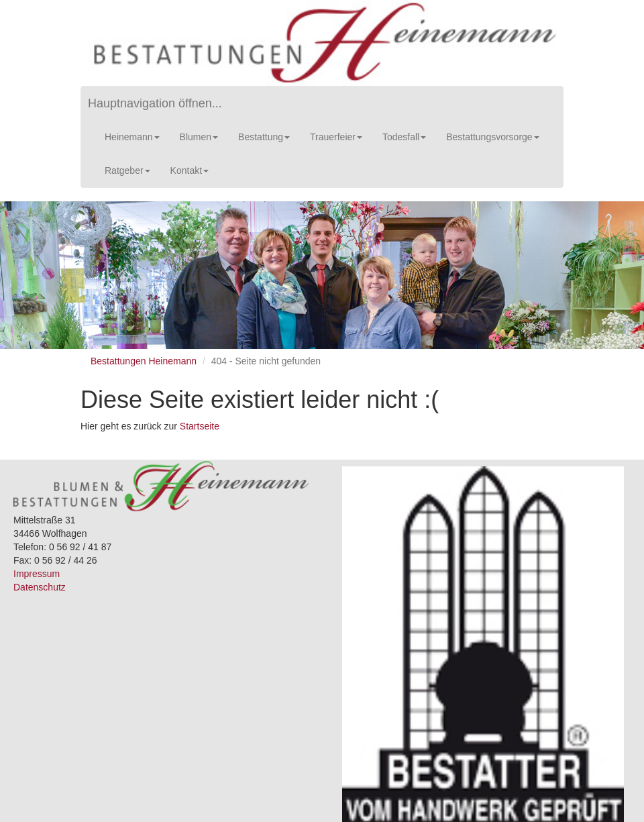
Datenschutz (40, 587)
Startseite (200, 426)
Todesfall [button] (404, 137)
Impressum (37, 574)
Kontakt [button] (190, 170)
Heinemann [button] (132, 137)
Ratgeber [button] (127, 170)
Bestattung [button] (264, 137)
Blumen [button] (199, 137)
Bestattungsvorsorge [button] (492, 137)
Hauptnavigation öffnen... (155, 103)
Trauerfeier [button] (336, 137)
